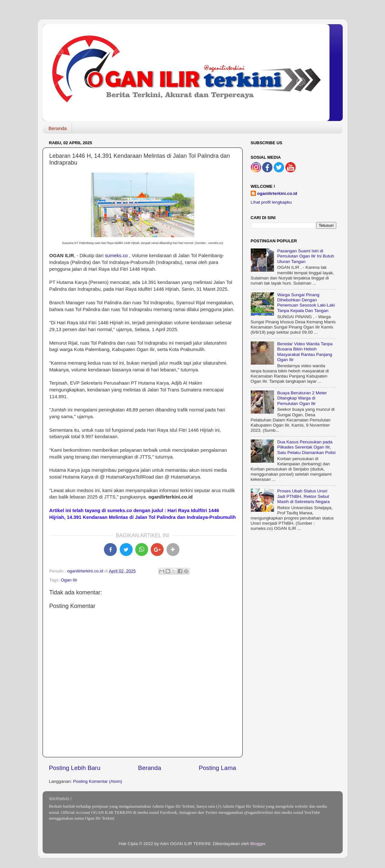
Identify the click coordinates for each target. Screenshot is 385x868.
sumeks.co (116, 256)
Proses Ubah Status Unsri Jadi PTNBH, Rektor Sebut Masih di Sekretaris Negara (304, 496)
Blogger (258, 844)
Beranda (58, 128)
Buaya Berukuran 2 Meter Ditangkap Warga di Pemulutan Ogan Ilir (302, 398)
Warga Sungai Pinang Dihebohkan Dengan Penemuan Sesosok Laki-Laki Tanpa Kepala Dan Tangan (306, 303)
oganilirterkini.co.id (277, 193)
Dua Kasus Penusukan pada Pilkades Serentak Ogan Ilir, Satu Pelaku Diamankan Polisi (306, 447)
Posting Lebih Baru (75, 768)
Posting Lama (218, 768)
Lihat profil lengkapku (271, 202)
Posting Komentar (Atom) (98, 781)
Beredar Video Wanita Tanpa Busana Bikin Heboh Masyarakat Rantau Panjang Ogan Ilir (305, 352)
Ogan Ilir (69, 580)
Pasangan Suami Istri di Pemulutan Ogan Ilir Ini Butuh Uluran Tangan (306, 256)
